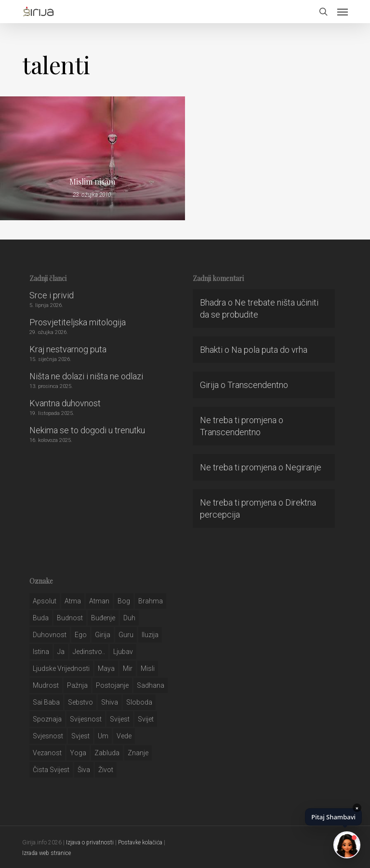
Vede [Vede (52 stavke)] (124, 736)
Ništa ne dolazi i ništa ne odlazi (86, 376)
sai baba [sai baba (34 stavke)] (46, 702)
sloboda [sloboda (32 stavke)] (139, 702)
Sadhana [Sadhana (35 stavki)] (151, 685)
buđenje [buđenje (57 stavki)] (103, 618)
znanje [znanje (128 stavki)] (138, 753)
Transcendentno (258, 385)
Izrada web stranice (46, 853)
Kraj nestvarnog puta (68, 349)
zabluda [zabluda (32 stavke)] (107, 753)
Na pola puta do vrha (269, 350)
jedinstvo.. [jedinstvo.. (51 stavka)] (89, 652)
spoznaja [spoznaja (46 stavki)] (47, 719)
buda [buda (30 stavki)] (41, 618)
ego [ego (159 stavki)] (81, 635)
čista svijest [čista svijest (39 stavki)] (51, 770)
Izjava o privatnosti (90, 842)
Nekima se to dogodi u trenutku (87, 430)
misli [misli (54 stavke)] (148, 668)
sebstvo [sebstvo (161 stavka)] (80, 702)
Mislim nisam (92, 182)
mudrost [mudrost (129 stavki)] (46, 685)
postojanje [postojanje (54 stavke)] (112, 685)
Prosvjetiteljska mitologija (78, 322)
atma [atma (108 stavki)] (73, 601)
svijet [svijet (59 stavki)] (146, 719)
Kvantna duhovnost (65, 403)
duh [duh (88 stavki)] (129, 618)
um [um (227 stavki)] (103, 736)
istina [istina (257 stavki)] (41, 652)
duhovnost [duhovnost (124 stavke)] (50, 635)
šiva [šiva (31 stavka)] (84, 770)
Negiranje (303, 467)
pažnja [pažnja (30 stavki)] (77, 685)
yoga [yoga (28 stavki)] (78, 753)
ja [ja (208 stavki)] (61, 652)
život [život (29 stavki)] (106, 770)
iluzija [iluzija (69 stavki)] (150, 635)
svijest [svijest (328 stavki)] (120, 719)
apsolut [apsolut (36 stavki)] (45, 601)
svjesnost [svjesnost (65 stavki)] (48, 736)
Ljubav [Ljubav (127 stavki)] (123, 652)
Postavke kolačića (140, 842)
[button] (343, 12)
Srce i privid (52, 295)
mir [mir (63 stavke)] (128, 668)
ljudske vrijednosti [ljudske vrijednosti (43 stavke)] (61, 668)
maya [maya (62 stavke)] (106, 668)
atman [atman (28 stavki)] (99, 601)
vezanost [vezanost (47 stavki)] (47, 753)
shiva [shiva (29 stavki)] (110, 702)
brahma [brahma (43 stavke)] (151, 601)
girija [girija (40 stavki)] (103, 635)
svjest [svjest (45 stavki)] (80, 736)
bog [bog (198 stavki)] (124, 601)
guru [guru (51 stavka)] (126, 635)
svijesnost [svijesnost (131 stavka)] (86, 719)
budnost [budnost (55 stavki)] (70, 618)
